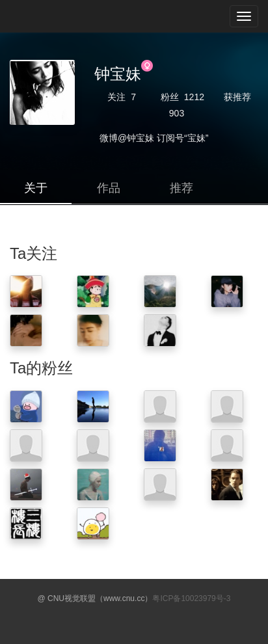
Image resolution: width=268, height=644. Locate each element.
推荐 (181, 188)
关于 (36, 188)
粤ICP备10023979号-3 (191, 598)
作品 (109, 188)
